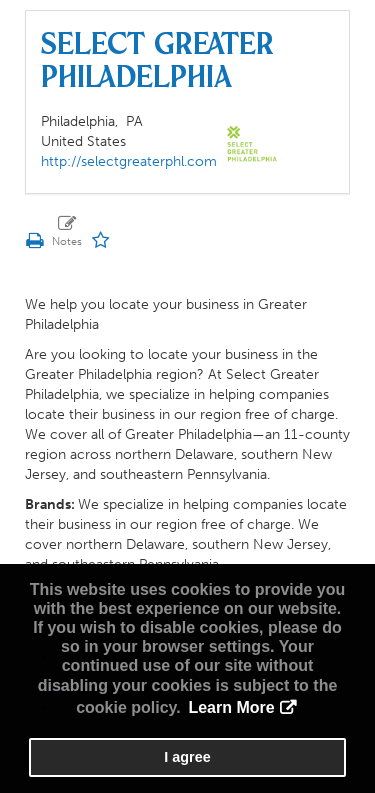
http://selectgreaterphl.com (129, 161)
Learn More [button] (231, 707)
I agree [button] (187, 757)
